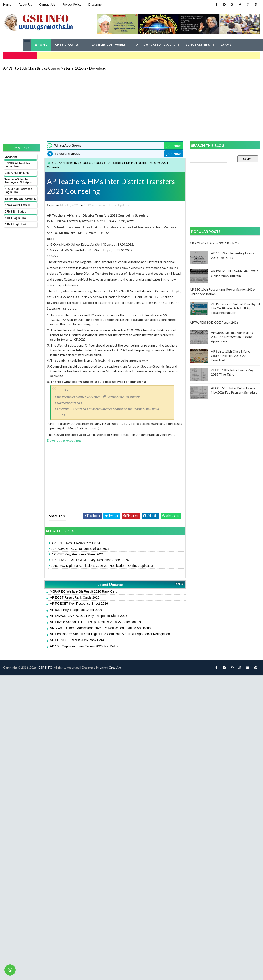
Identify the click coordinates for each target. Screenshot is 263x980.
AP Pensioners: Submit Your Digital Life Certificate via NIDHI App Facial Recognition (110, 634)
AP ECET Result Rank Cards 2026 (76, 543)
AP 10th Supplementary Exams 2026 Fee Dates (84, 646)
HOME (41, 45)
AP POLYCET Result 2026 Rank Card (77, 640)
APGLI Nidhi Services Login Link (18, 191)
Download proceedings (64, 440)
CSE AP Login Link (17, 173)
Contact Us (47, 4)
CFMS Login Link (16, 225)
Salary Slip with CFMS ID (20, 199)
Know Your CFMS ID (18, 205)
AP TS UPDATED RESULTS (156, 45)
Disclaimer (96, 4)
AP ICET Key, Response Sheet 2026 (78, 554)
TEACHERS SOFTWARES (108, 45)
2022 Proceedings (67, 163)
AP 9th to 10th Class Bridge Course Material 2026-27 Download (55, 68)
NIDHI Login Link (16, 218)
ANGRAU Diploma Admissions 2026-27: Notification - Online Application (103, 566)
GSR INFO (45, 667)
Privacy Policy (72, 4)
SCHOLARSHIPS (198, 45)
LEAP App (11, 157)
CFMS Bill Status (15, 212)
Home (7, 4)
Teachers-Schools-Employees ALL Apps (18, 181)
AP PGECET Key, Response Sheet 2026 (80, 549)
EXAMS (226, 45)
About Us (25, 4)
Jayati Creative (110, 667)
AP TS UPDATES (67, 45)
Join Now (174, 145)
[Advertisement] (113, 106)
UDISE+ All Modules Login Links (17, 165)
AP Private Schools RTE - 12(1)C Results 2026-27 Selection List (96, 622)
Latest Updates (93, 163)
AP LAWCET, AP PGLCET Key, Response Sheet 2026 (90, 560)
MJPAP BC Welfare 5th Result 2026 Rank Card (84, 591)
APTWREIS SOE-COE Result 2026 (214, 322)
